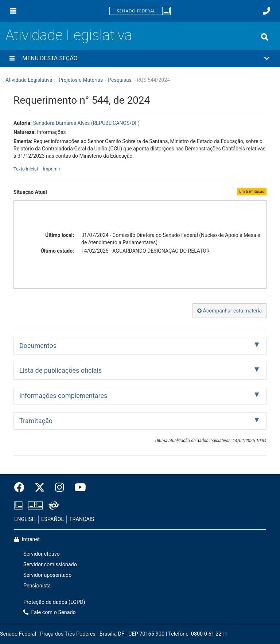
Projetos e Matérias (81, 80)
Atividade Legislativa (69, 35)
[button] (140, 58)
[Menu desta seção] (12, 58)
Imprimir (52, 169)
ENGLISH (25, 519)
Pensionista (37, 586)
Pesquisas (120, 80)
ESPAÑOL (52, 519)
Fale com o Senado (50, 612)
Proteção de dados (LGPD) (54, 602)
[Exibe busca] (265, 37)
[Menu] (13, 11)
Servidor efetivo (42, 554)
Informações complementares (63, 396)
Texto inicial (26, 169)
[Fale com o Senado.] (267, 11)
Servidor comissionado (50, 565)
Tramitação (36, 421)
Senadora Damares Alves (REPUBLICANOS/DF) (86, 123)
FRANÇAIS (82, 519)
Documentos (38, 346)
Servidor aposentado (47, 575)
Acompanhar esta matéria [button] (230, 311)
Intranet (27, 539)
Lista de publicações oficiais (61, 370)
